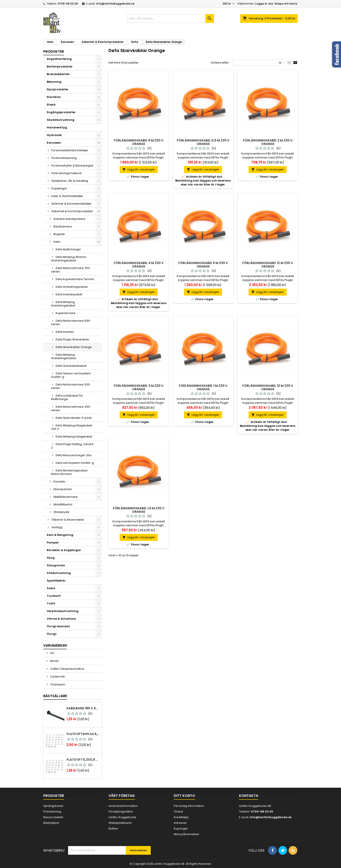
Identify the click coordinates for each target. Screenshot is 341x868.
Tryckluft (54, 596)
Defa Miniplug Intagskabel (74, 437)
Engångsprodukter (61, 112)
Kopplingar (59, 188)
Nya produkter (53, 817)
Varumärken (55, 645)
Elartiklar (54, 97)
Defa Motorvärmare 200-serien (71, 386)
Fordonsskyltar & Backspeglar (72, 166)
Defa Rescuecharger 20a (74, 455)
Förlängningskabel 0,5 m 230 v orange (203, 142)
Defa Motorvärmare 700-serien (71, 270)
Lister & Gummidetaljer (67, 196)
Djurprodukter (58, 89)
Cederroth (57, 677)
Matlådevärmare (66, 497)
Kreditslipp (181, 817)
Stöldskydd (61, 512)
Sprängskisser (53, 806)
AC (52, 653)
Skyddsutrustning (61, 120)
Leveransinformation (123, 806)
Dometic (59, 482)
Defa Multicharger (68, 249)
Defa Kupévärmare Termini (75, 279)
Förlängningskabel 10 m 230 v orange (268, 387)
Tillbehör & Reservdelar (68, 520)
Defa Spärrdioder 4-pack (74, 418)
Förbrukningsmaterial (66, 173)
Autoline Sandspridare (69, 219)
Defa (57, 242)
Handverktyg (57, 127)
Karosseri (54, 143)
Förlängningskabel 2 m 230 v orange (268, 142)
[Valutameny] (229, 4)
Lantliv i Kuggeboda (122, 817)
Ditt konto (184, 796)
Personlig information (189, 806)
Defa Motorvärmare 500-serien (71, 322)
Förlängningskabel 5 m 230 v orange (203, 265)
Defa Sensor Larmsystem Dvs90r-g (71, 375)
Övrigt (52, 634)
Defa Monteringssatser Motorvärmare (69, 472)
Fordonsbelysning (64, 158)
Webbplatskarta (120, 823)
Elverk (51, 105)
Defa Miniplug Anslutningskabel (63, 304)
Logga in (261, 4)
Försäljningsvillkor (121, 812)
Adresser (180, 823)
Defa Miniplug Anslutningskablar (64, 356)
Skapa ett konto (286, 4)
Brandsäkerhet (58, 74)
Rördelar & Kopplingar (64, 550)
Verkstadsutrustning (63, 611)
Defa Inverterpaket (69, 294)
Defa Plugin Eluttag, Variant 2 (72, 446)
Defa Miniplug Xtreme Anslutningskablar (69, 259)
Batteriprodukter (60, 66)
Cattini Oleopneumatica (67, 669)
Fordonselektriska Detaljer (70, 150)
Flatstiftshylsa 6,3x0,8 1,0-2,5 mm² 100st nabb (83, 734)
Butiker (113, 828)
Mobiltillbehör (63, 504)
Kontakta (249, 796)
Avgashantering (59, 59)
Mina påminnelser (186, 834)
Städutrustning (59, 573)
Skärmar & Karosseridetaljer (71, 204)
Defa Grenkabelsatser (71, 366)
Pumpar (53, 542)
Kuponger (181, 828)
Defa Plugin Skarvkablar (72, 339)
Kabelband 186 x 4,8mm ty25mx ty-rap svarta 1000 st (83, 708)
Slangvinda (56, 565)
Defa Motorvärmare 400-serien (71, 408)
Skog (51, 558)
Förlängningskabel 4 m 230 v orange (139, 265)
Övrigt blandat (58, 626)
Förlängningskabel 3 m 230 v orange (139, 387)
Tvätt (51, 603)
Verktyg (57, 527)
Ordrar (179, 812)
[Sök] (170, 19)
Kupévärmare (66, 313)
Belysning (54, 82)
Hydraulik (54, 135)
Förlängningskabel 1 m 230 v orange (203, 387)
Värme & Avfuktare (61, 619)
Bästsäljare (55, 696)
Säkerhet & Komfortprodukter (72, 211)
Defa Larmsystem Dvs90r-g (75, 463)
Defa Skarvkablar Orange (74, 347)
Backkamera (63, 226)
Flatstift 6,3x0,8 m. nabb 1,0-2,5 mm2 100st (83, 760)
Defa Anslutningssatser (72, 287)
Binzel (54, 661)
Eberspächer (63, 489)
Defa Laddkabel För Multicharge (67, 397)
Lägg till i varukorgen (139, 169)
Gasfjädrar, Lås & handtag (70, 181)
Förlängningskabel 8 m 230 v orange (139, 142)
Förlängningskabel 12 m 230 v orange (268, 265)
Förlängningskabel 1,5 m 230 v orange (139, 510)
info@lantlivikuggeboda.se (115, 4)
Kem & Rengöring (60, 535)
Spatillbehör (56, 581)
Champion (57, 684)
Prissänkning (52, 812)
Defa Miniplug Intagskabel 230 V (72, 427)
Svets (51, 588)
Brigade (59, 234)
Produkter (54, 51)
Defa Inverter (65, 332)
